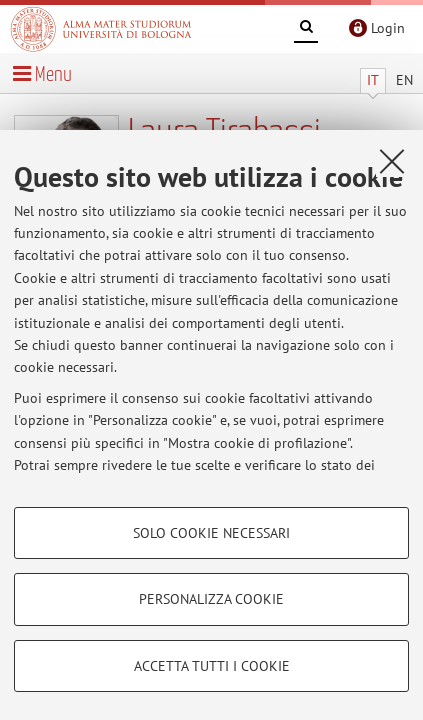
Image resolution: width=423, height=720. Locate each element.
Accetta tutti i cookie (212, 666)
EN (404, 80)
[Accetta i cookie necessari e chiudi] (392, 161)
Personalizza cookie (211, 599)
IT (373, 80)
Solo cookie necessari (211, 533)
